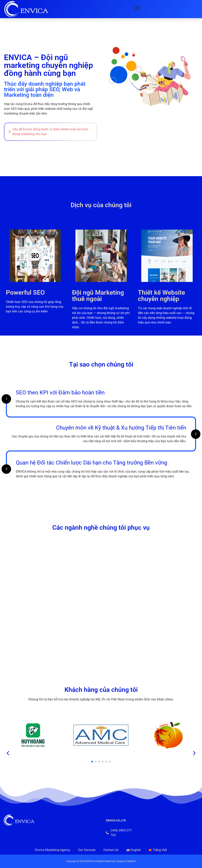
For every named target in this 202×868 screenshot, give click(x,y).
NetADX (131, 861)
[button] (137, 8)
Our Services (87, 850)
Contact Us (111, 850)
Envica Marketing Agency (53, 850)
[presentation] (8, 753)
